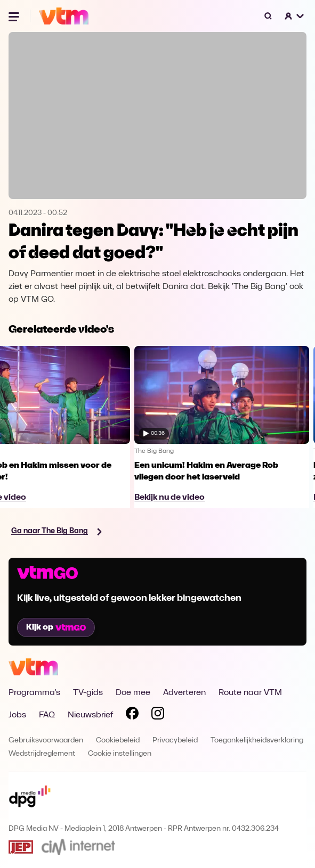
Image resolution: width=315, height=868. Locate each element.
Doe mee (133, 693)
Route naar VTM (250, 693)
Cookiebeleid (118, 741)
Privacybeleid (175, 741)
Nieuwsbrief (90, 715)
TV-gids (88, 693)
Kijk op (56, 627)
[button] (295, 16)
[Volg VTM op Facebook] (132, 715)
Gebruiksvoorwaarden (46, 741)
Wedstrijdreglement (42, 754)
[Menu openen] (15, 16)
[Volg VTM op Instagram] (158, 715)
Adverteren (184, 693)
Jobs (17, 715)
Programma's (34, 693)
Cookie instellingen (120, 754)
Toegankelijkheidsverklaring (257, 741)
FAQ (47, 715)
